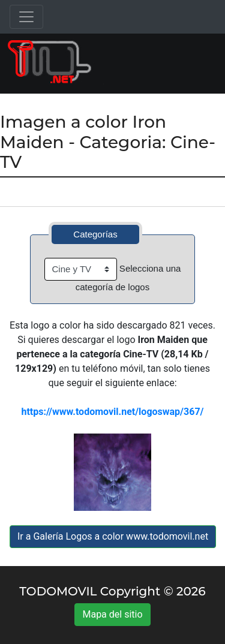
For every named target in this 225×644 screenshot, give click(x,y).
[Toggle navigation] (26, 17)
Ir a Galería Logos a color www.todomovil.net (113, 536)
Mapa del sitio (112, 614)
